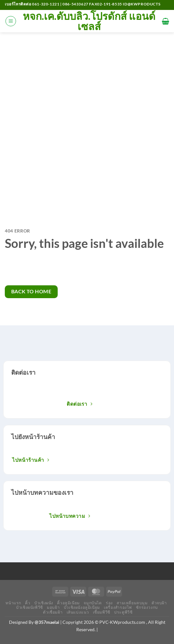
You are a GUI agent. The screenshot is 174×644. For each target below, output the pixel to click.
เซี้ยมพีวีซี (102, 612)
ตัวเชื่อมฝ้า (53, 612)
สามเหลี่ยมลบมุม (132, 603)
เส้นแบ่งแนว (78, 612)
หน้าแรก (13, 603)
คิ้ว (28, 603)
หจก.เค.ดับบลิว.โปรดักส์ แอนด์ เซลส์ (89, 21)
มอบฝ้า (53, 607)
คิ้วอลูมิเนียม (68, 603)
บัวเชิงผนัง (44, 603)
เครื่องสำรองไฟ (118, 607)
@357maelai (47, 622)
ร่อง (109, 603)
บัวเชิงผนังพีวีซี (29, 607)
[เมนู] (11, 21)
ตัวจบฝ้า (159, 603)
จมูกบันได (93, 603)
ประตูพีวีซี (123, 612)
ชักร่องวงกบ (147, 607)
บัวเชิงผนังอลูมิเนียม (82, 607)
